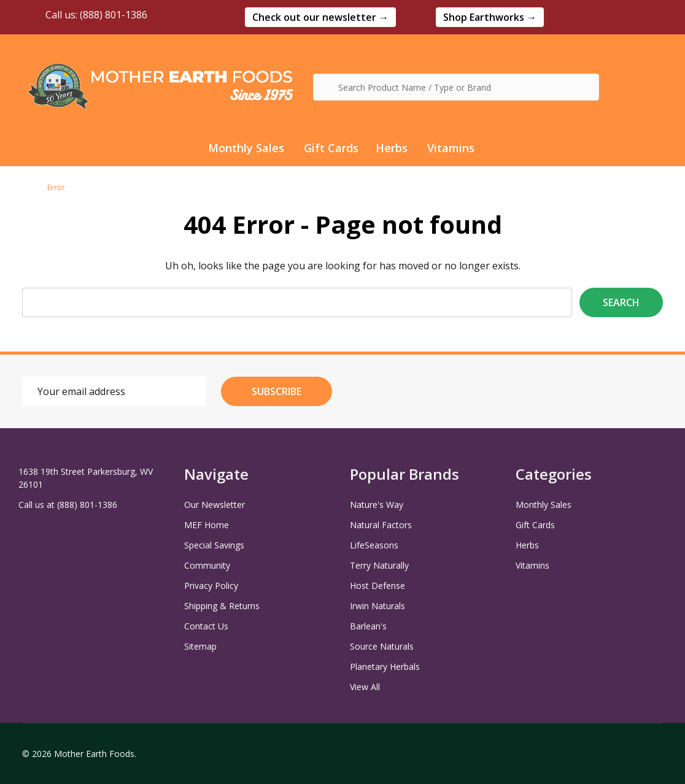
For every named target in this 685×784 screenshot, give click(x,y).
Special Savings (214, 545)
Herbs (392, 148)
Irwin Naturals (377, 606)
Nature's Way (377, 505)
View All (365, 687)
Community (207, 565)
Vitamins (451, 148)
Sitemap (200, 646)
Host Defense (377, 586)
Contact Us (206, 626)
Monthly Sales (246, 148)
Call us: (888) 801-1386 (85, 15)
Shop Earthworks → (490, 17)
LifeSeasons (374, 545)
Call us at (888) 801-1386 (68, 505)
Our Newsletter (215, 505)
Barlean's (368, 626)
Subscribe (277, 391)
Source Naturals (382, 646)
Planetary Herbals (385, 667)
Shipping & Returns (222, 606)
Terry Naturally (379, 565)
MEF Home (207, 525)
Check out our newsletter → (320, 17)
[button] (320, 17)
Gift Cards (331, 148)
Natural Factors (381, 525)
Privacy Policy (211, 586)
